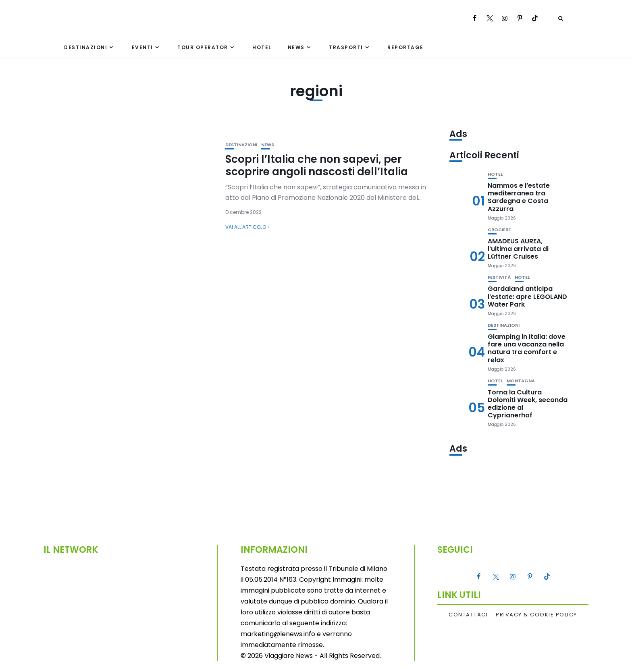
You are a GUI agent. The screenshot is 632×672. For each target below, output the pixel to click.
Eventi (142, 47)
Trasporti (346, 47)
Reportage (405, 47)
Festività (499, 277)
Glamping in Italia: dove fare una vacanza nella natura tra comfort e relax (527, 348)
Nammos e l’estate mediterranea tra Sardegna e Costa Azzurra (519, 197)
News (296, 47)
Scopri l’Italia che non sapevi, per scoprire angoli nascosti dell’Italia (317, 165)
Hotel (262, 47)
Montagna (521, 381)
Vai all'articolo (246, 227)
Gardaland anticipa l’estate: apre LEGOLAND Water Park (527, 296)
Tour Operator (203, 47)
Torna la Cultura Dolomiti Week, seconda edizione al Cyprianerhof (528, 404)
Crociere (499, 230)
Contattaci (468, 615)
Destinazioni (86, 47)
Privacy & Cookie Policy (536, 615)
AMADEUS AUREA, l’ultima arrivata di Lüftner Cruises (518, 249)
